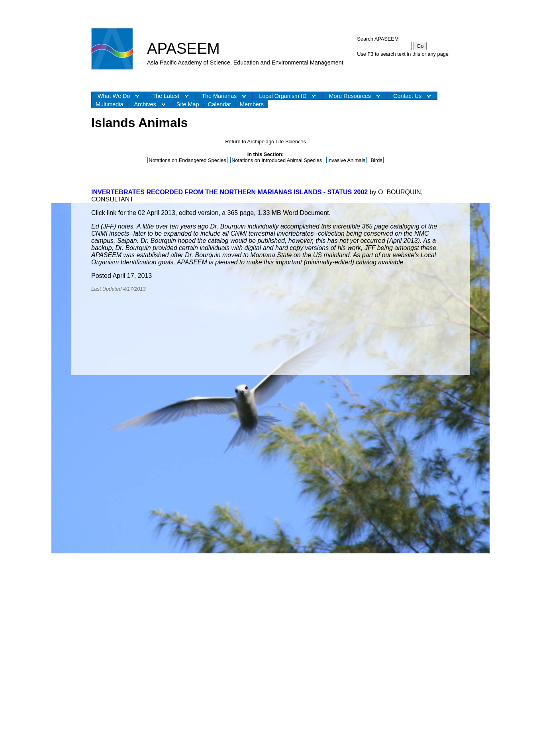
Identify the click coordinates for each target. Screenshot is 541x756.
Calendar (220, 104)
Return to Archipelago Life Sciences (266, 142)
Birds (377, 160)
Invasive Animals (346, 160)
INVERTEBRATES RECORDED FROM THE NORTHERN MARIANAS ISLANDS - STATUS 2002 (229, 192)
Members (252, 104)
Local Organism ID (283, 96)
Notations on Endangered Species (187, 160)
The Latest (166, 96)
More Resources (350, 96)
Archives (145, 104)
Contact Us (407, 96)
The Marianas (219, 96)
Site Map (188, 104)
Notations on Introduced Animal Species (277, 160)
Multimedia (110, 104)
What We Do (114, 96)
